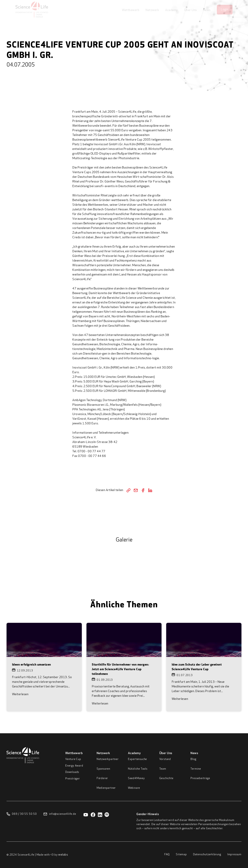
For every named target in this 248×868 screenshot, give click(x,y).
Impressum (234, 855)
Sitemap (181, 855)
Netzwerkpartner (108, 759)
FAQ (167, 855)
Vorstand (165, 759)
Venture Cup (73, 759)
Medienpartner (106, 788)
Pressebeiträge (200, 778)
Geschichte (166, 778)
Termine (196, 769)
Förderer (102, 778)
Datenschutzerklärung (207, 855)
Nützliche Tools (138, 769)
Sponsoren (103, 769)
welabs (63, 855)
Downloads (72, 772)
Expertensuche (137, 759)
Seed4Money (136, 778)
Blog (193, 759)
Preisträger (73, 779)
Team (163, 769)
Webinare (134, 788)
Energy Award (74, 766)
